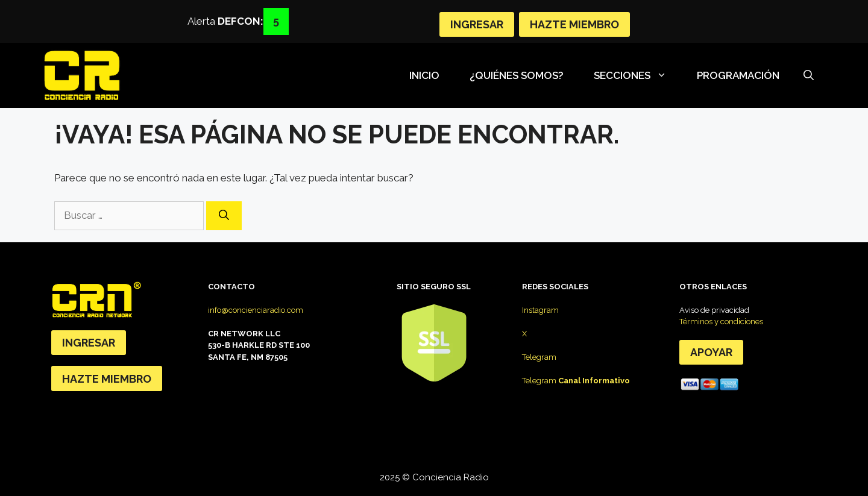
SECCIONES (636, 75)
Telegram (539, 357)
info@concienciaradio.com (256, 310)
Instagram (540, 310)
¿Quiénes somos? (517, 75)
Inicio (424, 75)
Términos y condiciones (721, 322)
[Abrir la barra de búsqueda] (809, 75)
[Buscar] (224, 216)
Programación (738, 75)
